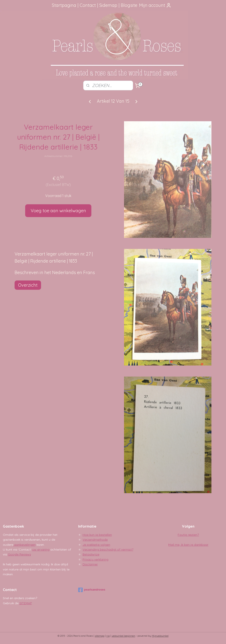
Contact (88, 5)
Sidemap (108, 5)
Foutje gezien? (188, 535)
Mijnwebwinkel (160, 636)
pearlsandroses (92, 590)
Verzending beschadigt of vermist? (108, 549)
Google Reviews (20, 554)
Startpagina (64, 5)
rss (108, 636)
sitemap (100, 636)
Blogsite (129, 5)
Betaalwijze (91, 554)
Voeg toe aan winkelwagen (58, 211)
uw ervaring (41, 549)
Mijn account (155, 5)
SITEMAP (26, 603)
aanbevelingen (24, 545)
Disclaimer (90, 564)
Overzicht (28, 285)
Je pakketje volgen (96, 545)
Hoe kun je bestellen (97, 535)
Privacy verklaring (95, 559)
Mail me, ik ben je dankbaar (188, 545)
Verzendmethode (95, 540)
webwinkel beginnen (123, 636)
